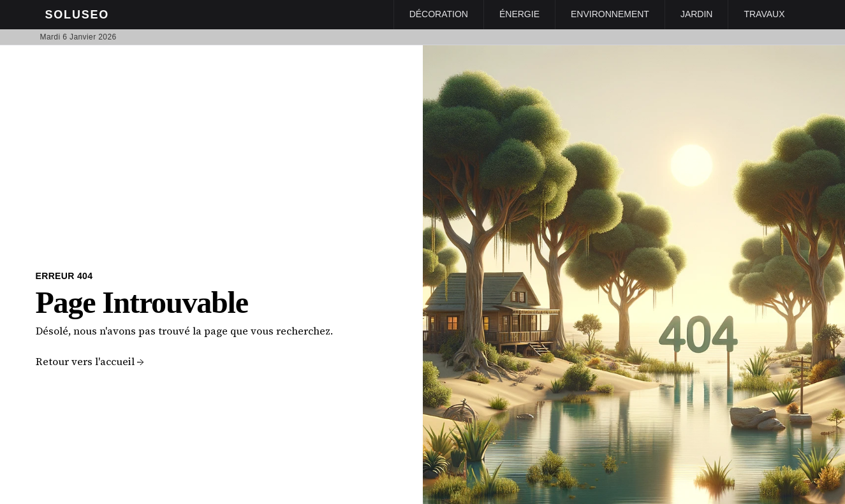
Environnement (610, 14)
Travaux (764, 14)
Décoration (439, 14)
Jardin (697, 14)
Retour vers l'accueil (90, 361)
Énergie (519, 14)
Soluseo (77, 15)
